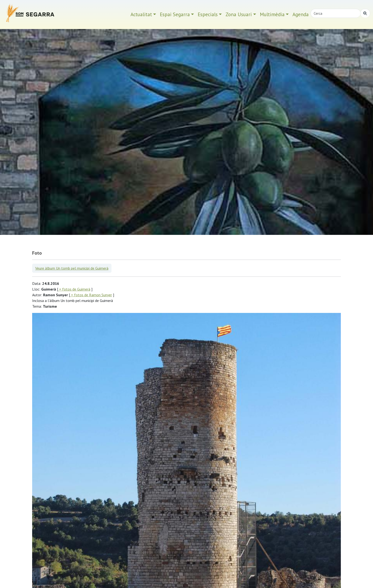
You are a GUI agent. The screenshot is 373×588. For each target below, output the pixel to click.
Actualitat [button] (141, 14)
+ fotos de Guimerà (74, 289)
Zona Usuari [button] (239, 14)
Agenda (301, 14)
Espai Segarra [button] (175, 14)
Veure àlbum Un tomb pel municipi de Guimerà (72, 268)
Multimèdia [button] (272, 14)
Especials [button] (208, 14)
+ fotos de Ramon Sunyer (91, 295)
